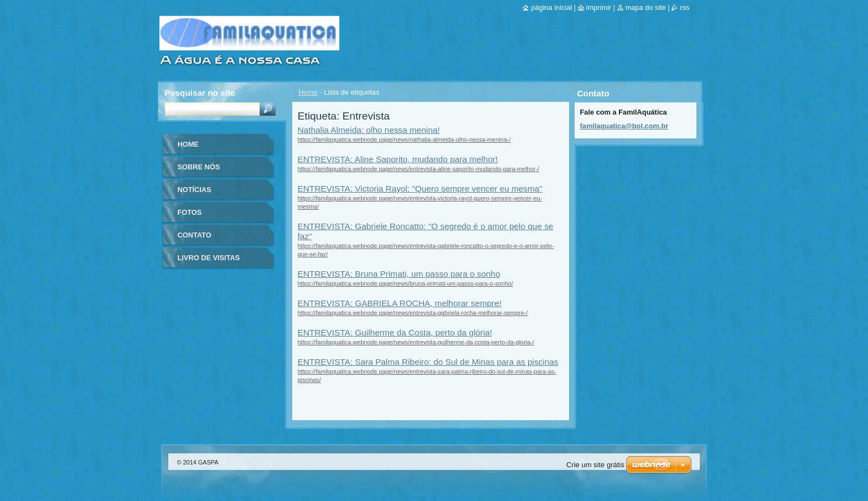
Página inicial (551, 7)
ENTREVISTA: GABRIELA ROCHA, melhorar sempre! (400, 303)
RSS (684, 7)
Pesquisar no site (200, 93)
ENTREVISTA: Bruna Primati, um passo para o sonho (399, 274)
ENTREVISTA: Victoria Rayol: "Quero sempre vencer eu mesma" (420, 188)
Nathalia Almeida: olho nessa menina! (369, 130)
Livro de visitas (209, 258)
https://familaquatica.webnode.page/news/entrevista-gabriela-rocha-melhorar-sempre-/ (413, 313)
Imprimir (599, 7)
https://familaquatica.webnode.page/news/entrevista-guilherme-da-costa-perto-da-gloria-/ (416, 342)
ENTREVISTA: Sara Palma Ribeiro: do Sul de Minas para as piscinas (428, 362)
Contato (195, 235)
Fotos (190, 212)
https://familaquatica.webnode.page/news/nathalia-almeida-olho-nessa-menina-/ (404, 140)
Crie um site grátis (595, 465)
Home (308, 92)
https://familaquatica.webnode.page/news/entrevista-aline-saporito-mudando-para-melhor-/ (418, 169)
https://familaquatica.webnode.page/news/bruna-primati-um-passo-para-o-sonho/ (405, 283)
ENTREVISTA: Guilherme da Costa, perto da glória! (395, 332)
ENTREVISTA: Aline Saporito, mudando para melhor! (398, 159)
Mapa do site (646, 7)
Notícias (195, 190)
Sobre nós (199, 167)
